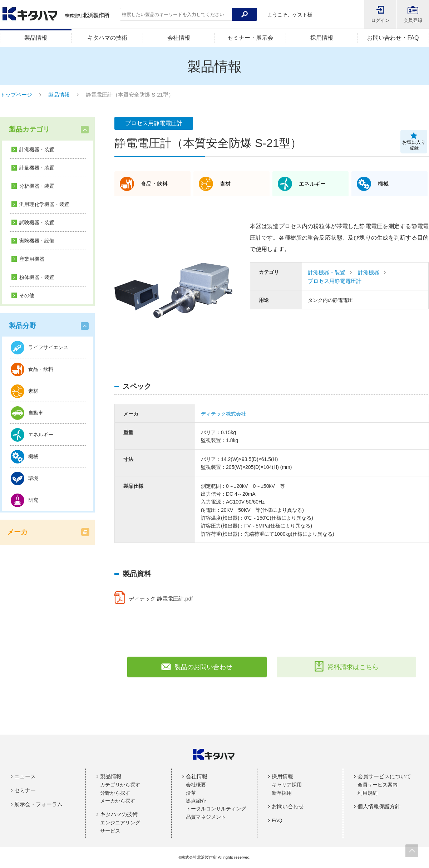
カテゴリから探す (120, 785)
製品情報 (36, 38)
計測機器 (369, 272)
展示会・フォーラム (38, 804)
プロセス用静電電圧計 (335, 281)
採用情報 (322, 38)
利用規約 (368, 793)
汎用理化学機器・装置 (44, 204)
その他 (27, 295)
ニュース (25, 776)
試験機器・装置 (37, 222)
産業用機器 (32, 259)
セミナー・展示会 (250, 38)
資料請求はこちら (347, 667)
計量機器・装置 (37, 168)
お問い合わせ (288, 806)
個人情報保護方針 (379, 806)
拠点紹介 (196, 801)
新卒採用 (282, 793)
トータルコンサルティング (216, 809)
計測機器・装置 (37, 149)
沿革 (191, 793)
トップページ (16, 95)
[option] (173, 290)
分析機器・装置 (37, 186)
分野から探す (115, 793)
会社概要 (196, 785)
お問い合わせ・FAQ (393, 38)
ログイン (380, 20)
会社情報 (179, 38)
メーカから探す (118, 801)
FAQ (277, 820)
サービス (110, 831)
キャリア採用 (287, 785)
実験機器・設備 (37, 241)
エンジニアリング (120, 823)
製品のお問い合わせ (197, 667)
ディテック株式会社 (223, 414)
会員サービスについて (384, 776)
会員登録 (413, 20)
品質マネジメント (206, 817)
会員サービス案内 (378, 785)
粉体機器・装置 (37, 277)
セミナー (25, 790)
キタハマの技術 (107, 38)
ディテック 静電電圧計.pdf (163, 599)
